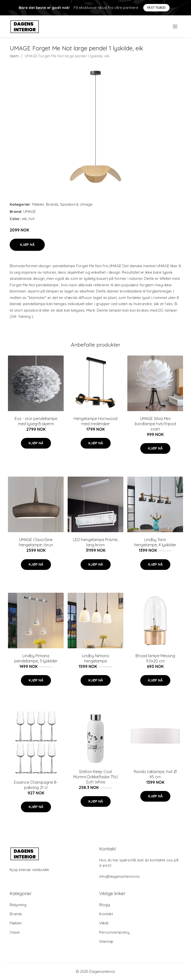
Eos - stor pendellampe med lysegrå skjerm (36, 421)
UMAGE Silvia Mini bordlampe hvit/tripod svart (155, 424)
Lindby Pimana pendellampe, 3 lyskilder (36, 658)
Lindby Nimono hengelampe (95, 658)
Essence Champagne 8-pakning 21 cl (36, 785)
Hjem (14, 56)
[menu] (175, 27)
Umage (86, 204)
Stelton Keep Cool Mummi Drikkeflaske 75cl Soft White (95, 777)
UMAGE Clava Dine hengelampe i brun (36, 542)
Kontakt (106, 914)
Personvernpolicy (114, 932)
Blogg (105, 905)
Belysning (18, 905)
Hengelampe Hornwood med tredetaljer (95, 421)
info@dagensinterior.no (119, 876)
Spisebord (69, 204)
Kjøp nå (27, 245)
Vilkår (104, 923)
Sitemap (106, 941)
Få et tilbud (156, 8)
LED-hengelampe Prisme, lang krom (95, 542)
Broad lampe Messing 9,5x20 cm (155, 658)
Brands (52, 204)
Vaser (15, 932)
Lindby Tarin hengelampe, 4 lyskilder (155, 542)
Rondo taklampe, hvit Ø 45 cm (155, 774)
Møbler (38, 204)
